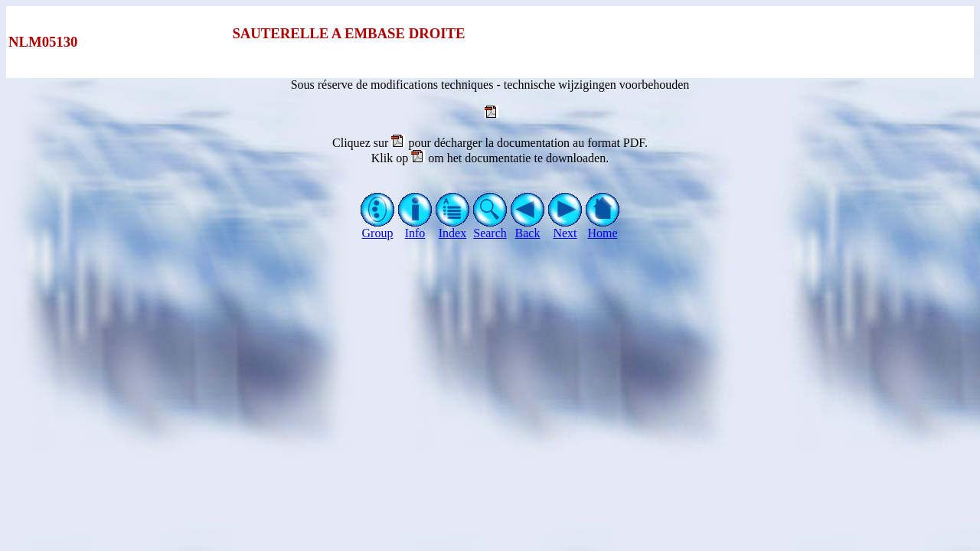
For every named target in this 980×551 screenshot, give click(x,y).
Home (603, 228)
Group (378, 228)
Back (528, 228)
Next (565, 228)
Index (453, 228)
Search (490, 228)
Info (415, 228)
